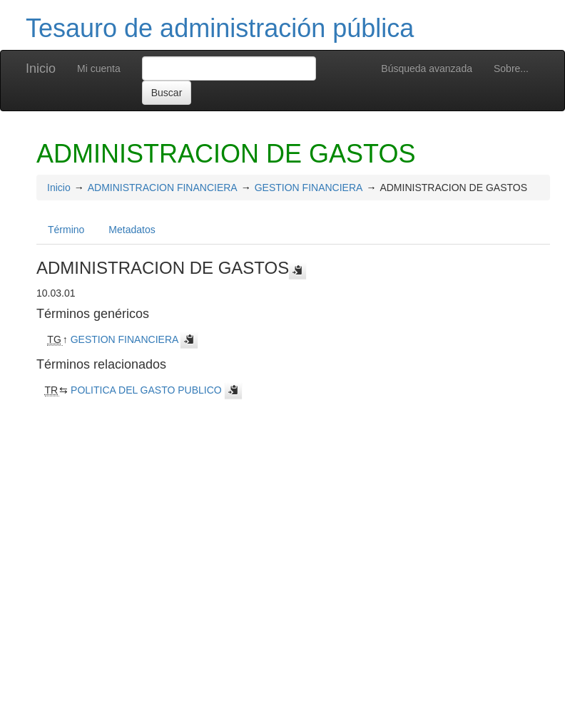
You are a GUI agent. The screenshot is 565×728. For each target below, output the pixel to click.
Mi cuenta (99, 68)
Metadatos (132, 230)
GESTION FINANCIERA (309, 188)
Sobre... (511, 68)
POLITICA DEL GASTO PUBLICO (146, 390)
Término (66, 230)
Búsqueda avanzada (427, 68)
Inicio (41, 68)
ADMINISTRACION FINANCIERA (163, 188)
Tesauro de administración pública (220, 28)
